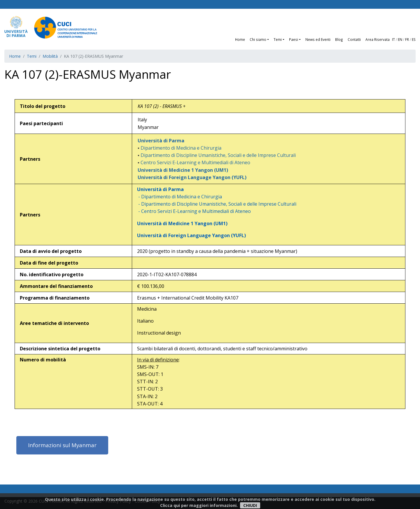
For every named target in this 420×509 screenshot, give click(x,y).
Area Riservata (378, 39)
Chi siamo (258, 39)
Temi (32, 56)
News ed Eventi (318, 39)
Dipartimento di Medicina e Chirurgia (181, 148)
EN (400, 39)
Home (240, 39)
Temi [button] (278, 39)
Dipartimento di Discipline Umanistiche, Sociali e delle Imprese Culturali (218, 155)
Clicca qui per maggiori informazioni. (199, 505)
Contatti (354, 39)
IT (393, 39)
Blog (339, 39)
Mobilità (50, 56)
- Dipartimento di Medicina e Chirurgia (178, 197)
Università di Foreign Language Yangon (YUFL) (190, 235)
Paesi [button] (294, 39)
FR (407, 39)
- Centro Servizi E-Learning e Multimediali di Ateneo (192, 211)
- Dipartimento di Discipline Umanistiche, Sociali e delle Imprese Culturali (215, 204)
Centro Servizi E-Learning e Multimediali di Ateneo (195, 162)
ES (414, 39)
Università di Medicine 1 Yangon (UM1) (181, 223)
